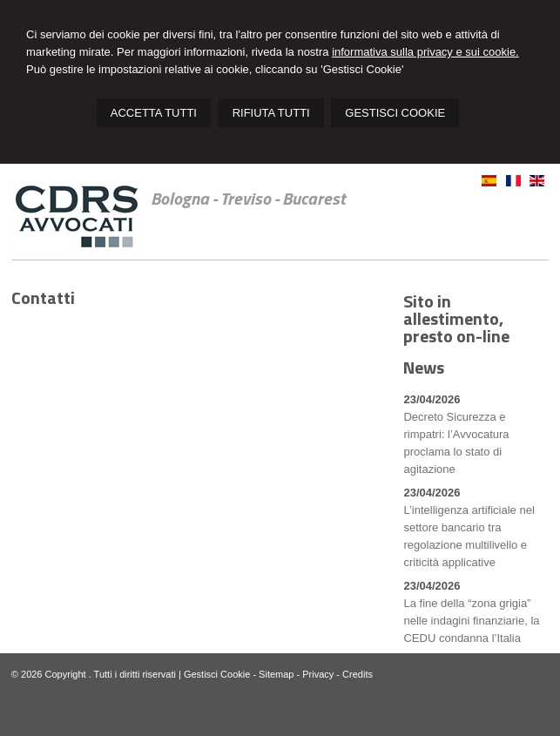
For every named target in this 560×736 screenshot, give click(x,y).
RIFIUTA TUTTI (271, 113)
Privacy (318, 674)
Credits (358, 674)
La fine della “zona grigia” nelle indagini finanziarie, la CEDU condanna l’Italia (471, 621)
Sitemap (276, 674)
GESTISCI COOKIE (395, 113)
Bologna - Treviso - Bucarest (248, 199)
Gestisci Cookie (217, 674)
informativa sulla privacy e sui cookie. (425, 52)
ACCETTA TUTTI (154, 113)
